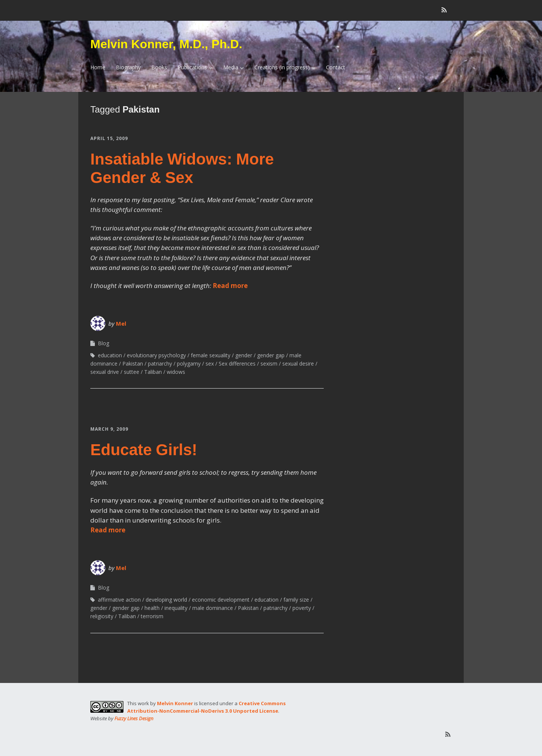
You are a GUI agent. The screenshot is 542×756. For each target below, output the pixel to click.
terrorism (152, 616)
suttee (132, 372)
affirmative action (119, 600)
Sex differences (237, 364)
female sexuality (211, 355)
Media (231, 67)
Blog (104, 343)
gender (244, 355)
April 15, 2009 (109, 138)
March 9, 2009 (109, 429)
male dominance (213, 608)
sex (210, 364)
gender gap (271, 355)
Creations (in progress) (282, 67)
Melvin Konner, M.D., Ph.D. (166, 44)
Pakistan (133, 364)
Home (98, 67)
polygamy (189, 364)
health (152, 608)
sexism (269, 364)
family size (296, 600)
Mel (121, 323)
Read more (230, 286)
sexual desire (298, 364)
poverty (302, 608)
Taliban (153, 372)
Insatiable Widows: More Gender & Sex (182, 168)
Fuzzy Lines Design (134, 718)
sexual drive (105, 372)
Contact (336, 67)
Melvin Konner (175, 703)
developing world (166, 600)
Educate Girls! (144, 450)
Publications (192, 67)
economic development (221, 600)
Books (159, 67)
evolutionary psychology (156, 355)
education (110, 355)
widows (176, 372)
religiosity (102, 616)
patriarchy (160, 364)
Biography (128, 67)
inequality (176, 608)
